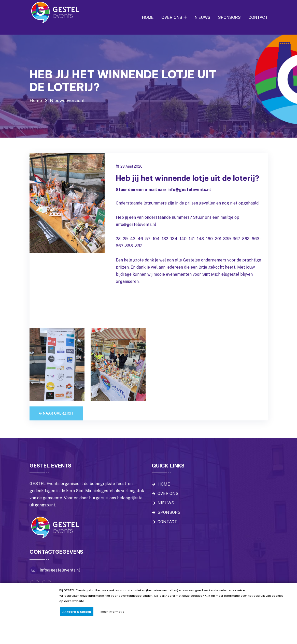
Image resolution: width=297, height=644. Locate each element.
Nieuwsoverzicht (68, 100)
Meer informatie (112, 612)
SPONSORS (229, 17)
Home (36, 100)
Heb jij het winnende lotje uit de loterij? (177, 183)
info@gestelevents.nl (60, 580)
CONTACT (258, 17)
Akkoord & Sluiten (77, 612)
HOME (148, 17)
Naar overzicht (57, 423)
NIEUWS (203, 17)
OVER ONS (172, 17)
